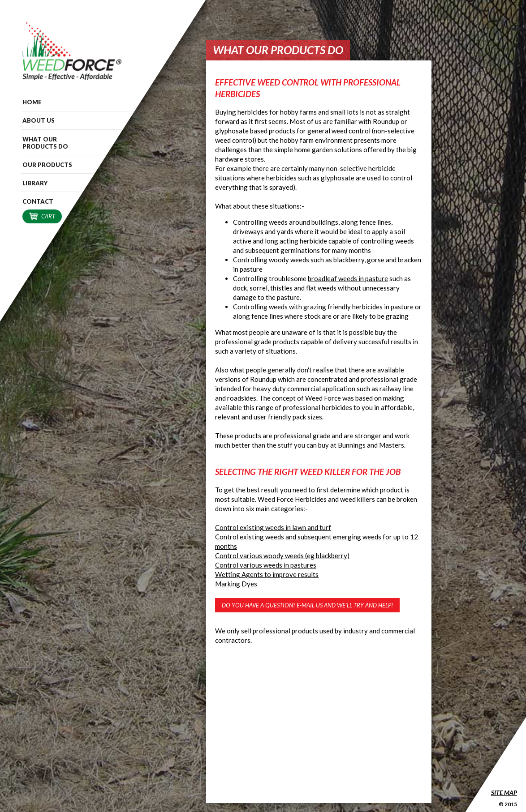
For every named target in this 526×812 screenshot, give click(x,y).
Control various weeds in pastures (266, 565)
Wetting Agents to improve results (267, 574)
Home (32, 102)
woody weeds (289, 260)
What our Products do (45, 143)
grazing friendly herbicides (343, 307)
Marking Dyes (236, 584)
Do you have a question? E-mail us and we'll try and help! (307, 605)
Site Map (504, 793)
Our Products (47, 165)
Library (35, 183)
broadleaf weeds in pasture (348, 278)
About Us (39, 120)
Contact (38, 201)
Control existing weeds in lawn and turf (273, 527)
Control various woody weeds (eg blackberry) (282, 556)
